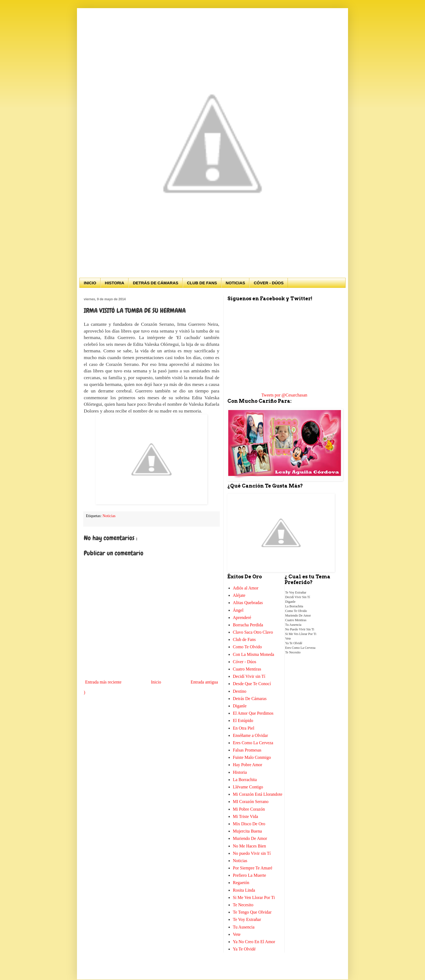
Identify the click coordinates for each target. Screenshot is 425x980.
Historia (240, 772)
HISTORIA (115, 283)
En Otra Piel (244, 728)
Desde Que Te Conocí (252, 684)
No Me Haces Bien (249, 846)
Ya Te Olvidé (244, 949)
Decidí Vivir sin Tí (249, 676)
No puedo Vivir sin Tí (252, 853)
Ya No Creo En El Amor (254, 942)
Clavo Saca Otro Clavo (253, 632)
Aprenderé (242, 618)
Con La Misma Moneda (253, 654)
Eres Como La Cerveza (253, 743)
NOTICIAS (236, 283)
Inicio (156, 682)
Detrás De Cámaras (250, 699)
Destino (240, 691)
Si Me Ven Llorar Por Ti (254, 897)
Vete (237, 934)
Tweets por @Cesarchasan (284, 395)
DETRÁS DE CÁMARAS (156, 283)
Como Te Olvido (247, 647)
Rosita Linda (244, 890)
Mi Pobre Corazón (249, 809)
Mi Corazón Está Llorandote (258, 794)
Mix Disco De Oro (249, 824)
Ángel (238, 610)
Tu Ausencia (244, 927)
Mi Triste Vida (245, 816)
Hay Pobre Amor (247, 765)
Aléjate (239, 595)
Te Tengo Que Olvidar (252, 912)
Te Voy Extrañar (247, 919)
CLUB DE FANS (202, 283)
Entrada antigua (204, 682)
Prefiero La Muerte (249, 875)
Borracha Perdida (248, 625)
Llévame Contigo (248, 787)
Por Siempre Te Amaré (253, 868)
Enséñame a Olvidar (250, 735)
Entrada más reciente (103, 682)
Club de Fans (244, 639)
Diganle (240, 706)
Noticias (109, 516)
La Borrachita (245, 780)
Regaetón (241, 883)
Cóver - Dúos (244, 662)
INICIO (90, 283)
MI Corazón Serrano (251, 802)
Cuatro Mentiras (247, 669)
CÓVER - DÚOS (269, 283)
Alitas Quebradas (248, 603)
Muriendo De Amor (250, 838)
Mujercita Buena (247, 831)
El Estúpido (243, 721)
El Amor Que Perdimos (253, 713)
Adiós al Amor (246, 588)
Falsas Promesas (247, 750)
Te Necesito (243, 905)
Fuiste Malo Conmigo (252, 757)
